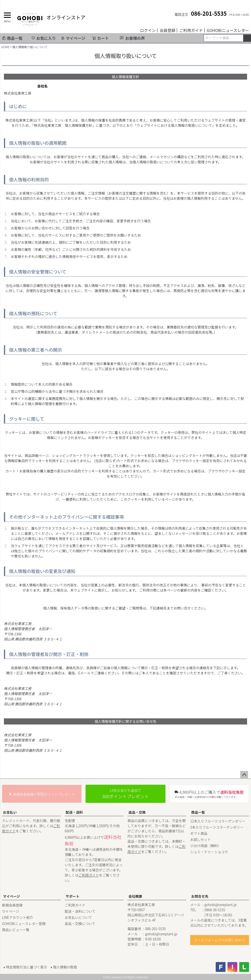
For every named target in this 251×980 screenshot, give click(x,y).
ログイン (148, 30)
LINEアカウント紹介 (18, 917)
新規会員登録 (12, 905)
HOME (5, 47)
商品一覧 (12, 38)
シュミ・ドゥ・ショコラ (209, 852)
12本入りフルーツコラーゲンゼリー (218, 821)
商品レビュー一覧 (16, 930)
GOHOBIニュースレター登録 (24, 923)
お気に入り (44, 38)
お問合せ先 (200, 896)
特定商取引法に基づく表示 (26, 967)
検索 (247, 38)
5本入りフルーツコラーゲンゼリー (217, 827)
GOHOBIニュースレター (228, 30)
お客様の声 (135, 38)
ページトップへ (244, 775)
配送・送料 (74, 812)
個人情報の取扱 (65, 967)
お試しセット (201, 839)
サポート (73, 896)
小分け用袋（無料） (206, 846)
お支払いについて (78, 917)
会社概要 (135, 896)
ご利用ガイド (191, 30)
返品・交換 (137, 812)
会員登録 (167, 30)
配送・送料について (80, 911)
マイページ (73, 38)
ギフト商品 (199, 833)
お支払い (10, 812)
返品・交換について (80, 923)
